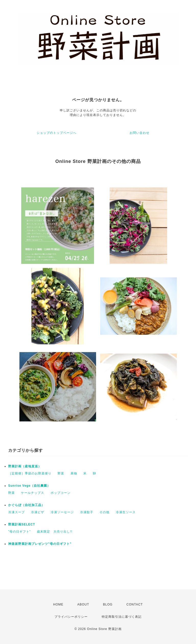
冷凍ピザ (38, 512)
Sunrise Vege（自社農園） (29, 486)
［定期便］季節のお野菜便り (30, 473)
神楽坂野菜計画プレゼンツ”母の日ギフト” (40, 544)
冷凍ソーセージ (62, 512)
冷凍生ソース (126, 512)
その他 (104, 512)
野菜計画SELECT (22, 524)
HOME (58, 604)
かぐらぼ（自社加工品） (26, 505)
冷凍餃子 (87, 512)
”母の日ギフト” (19, 532)
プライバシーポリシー (71, 617)
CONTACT (135, 604)
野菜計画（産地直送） (25, 466)
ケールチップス (33, 493)
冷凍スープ (16, 512)
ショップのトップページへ (56, 133)
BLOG (108, 604)
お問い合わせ (140, 133)
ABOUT (83, 604)
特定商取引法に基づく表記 (122, 617)
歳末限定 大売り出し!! (55, 532)
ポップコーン (61, 493)
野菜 (61, 473)
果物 (74, 473)
